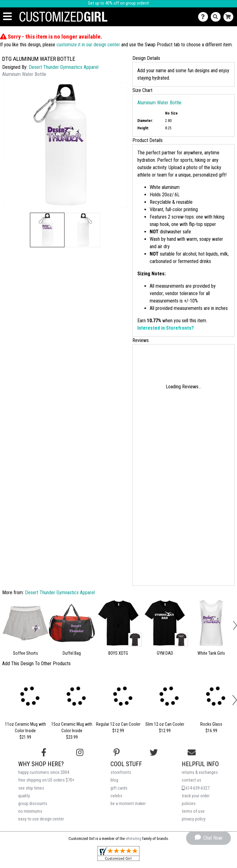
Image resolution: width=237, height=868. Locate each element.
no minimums (30, 811)
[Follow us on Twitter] (154, 753)
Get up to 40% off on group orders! (118, 3)
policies (189, 804)
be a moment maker (128, 804)
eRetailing (133, 839)
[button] (47, 230)
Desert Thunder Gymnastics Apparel (64, 67)
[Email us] (192, 753)
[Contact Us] (204, 17)
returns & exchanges (200, 772)
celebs (116, 796)
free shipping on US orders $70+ (46, 780)
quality (24, 796)
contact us (191, 780)
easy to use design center (41, 819)
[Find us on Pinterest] (117, 753)
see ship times (31, 788)
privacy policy (194, 819)
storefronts (121, 772)
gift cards (119, 788)
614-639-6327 (196, 788)
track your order (196, 796)
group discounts (33, 804)
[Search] (217, 17)
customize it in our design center (88, 45)
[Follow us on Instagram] (80, 753)
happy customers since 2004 (44, 772)
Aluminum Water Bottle (159, 103)
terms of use (193, 811)
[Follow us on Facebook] (44, 753)
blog (114, 780)
